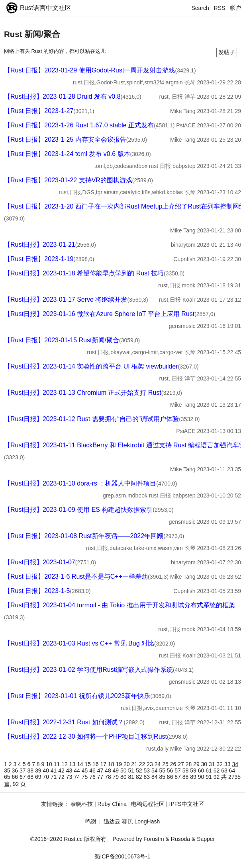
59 (194, 770)
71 (54, 777)
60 (202, 770)
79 (117, 777)
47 (101, 770)
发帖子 (227, 52)
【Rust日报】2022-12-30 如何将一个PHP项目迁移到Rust (85, 736)
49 (117, 770)
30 (205, 764)
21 (135, 764)
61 (209, 770)
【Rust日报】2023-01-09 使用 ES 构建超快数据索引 (78, 510)
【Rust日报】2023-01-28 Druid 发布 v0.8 (62, 97)
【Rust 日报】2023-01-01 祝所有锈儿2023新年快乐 (77, 696)
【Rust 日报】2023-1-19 (39, 259)
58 (186, 770)
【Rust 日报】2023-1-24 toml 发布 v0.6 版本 (67, 154)
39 (39, 770)
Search (200, 8)
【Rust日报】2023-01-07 (40, 562)
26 (174, 764)
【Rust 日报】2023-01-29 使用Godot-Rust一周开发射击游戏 (89, 70)
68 (31, 777)
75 (85, 777)
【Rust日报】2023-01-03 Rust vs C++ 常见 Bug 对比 (79, 643)
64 (232, 770)
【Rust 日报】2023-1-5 (37, 591)
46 (93, 770)
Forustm (154, 839)
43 (70, 770)
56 (171, 770)
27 (181, 764)
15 (89, 764)
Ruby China (112, 804)
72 (62, 777)
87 (178, 777)
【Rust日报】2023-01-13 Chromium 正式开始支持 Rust (83, 393)
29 (197, 764)
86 (171, 777)
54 (155, 770)
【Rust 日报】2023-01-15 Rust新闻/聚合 (62, 340)
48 (109, 770)
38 (31, 770)
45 (85, 770)
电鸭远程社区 (148, 804)
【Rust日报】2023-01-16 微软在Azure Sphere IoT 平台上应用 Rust (99, 314)
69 (39, 777)
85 (163, 777)
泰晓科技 (82, 804)
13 (73, 764)
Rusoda (180, 839)
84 (155, 777)
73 (70, 777)
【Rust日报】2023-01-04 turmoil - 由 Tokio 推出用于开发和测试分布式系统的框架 (120, 605)
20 (127, 764)
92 (217, 777)
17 (104, 764)
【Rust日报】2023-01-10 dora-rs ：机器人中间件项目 (80, 483)
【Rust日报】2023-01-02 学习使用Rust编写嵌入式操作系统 (88, 670)
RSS (220, 8)
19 (119, 764)
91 (209, 777)
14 (81, 764)
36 (15, 770)
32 (220, 764)
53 (147, 770)
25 (166, 764)
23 (150, 764)
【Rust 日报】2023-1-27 (39, 111)
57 (178, 770)
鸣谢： (94, 821)
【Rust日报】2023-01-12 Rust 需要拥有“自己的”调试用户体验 (91, 419)
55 (163, 770)
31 (213, 764)
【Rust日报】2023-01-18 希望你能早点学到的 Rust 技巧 (84, 273)
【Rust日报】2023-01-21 (40, 245)
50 (124, 770)
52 (140, 770)
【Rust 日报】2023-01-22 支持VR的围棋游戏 (68, 180)
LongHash (147, 821)
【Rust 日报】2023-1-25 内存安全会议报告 (65, 139)
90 (202, 777)
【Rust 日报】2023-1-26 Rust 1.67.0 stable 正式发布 (79, 125)
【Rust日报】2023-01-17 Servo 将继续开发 (66, 299)
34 (235, 764)
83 (147, 777)
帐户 (235, 8)
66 (15, 777)
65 (8, 777)
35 (8, 770)
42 (62, 770)
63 (225, 770)
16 (96, 764)
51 (132, 770)
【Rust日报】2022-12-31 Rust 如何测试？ (64, 722)
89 (194, 777)
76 (93, 777)
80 (124, 777)
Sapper (206, 839)
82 (140, 777)
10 (50, 764)
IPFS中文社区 (187, 804)
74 (77, 777)
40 (46, 770)
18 (112, 764)
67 (23, 777)
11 (58, 764)
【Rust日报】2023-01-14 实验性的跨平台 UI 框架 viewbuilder (91, 366)
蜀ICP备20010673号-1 (122, 856)
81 (132, 777)
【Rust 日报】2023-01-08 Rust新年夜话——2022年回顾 (84, 536)
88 (186, 777)
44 (77, 770)
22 (143, 764)
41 (54, 770)
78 (109, 777)
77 (101, 777)
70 (46, 777)
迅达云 (112, 821)
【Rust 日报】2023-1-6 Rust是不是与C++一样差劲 (76, 576)
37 (23, 770)
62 (217, 770)
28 (189, 764)
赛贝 (127, 821)
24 (158, 764)
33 (228, 764)
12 (65, 764)
